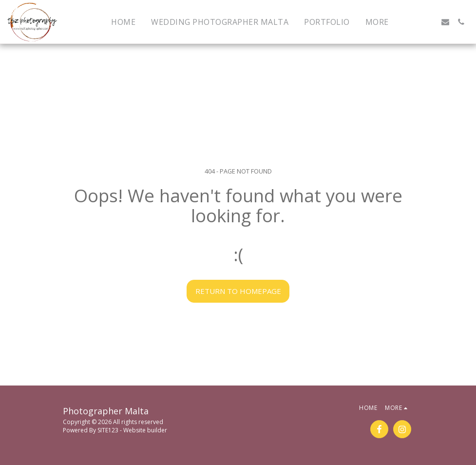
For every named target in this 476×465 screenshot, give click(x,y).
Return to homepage (238, 291)
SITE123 (108, 430)
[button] (414, 22)
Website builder (145, 430)
